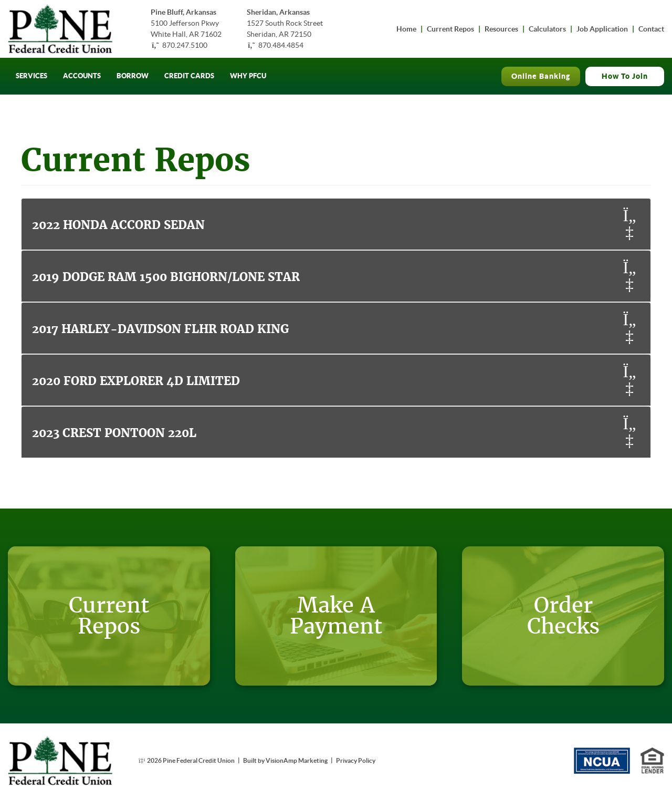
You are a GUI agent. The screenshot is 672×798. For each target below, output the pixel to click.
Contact (651, 29)
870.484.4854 (281, 45)
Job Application (602, 29)
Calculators (547, 29)
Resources (501, 29)
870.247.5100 (185, 45)
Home (406, 29)
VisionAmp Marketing (297, 760)
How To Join (625, 76)
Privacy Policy (356, 760)
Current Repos (450, 29)
